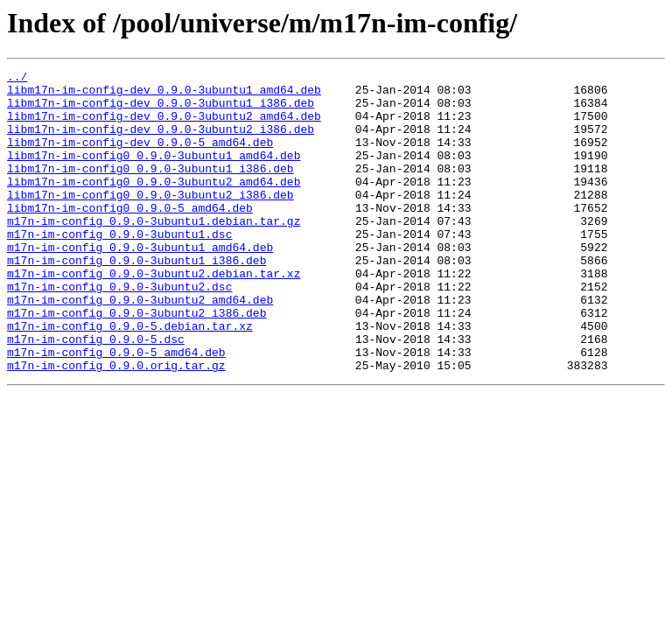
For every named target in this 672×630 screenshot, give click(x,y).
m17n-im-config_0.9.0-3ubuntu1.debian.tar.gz (154, 252)
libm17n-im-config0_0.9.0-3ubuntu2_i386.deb (150, 220)
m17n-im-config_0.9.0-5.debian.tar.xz (130, 378)
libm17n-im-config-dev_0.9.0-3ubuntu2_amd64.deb (164, 126)
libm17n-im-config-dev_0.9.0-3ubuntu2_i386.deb (161, 142)
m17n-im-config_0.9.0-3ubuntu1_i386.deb (136, 299)
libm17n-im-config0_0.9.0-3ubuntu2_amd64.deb (154, 205)
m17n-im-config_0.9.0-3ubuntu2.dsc (119, 331)
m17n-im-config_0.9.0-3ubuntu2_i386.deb (136, 362)
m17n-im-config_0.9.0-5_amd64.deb (116, 409)
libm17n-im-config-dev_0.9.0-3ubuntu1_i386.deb (161, 110)
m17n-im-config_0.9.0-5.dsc (96, 394)
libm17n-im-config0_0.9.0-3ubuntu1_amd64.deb (154, 173)
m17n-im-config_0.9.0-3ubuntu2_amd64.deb (140, 346)
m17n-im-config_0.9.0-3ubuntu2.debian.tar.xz (154, 315)
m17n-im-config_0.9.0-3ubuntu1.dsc (119, 268)
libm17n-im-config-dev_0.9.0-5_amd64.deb (140, 157)
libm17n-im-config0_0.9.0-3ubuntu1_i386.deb (150, 189)
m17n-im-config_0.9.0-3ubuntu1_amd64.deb (140, 283)
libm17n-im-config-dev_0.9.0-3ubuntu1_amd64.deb (164, 94)
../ (17, 79)
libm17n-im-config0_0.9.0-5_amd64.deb (130, 236)
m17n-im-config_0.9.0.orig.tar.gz (116, 425)
